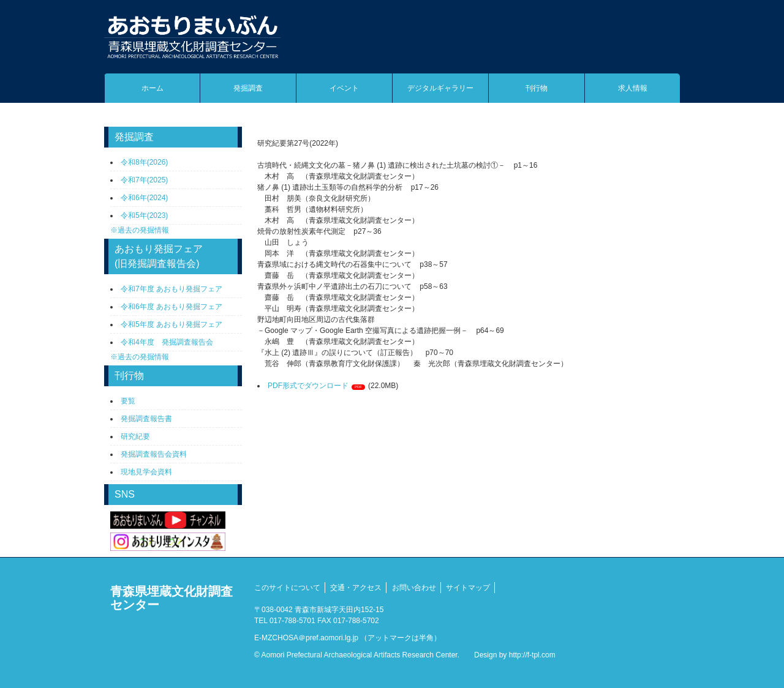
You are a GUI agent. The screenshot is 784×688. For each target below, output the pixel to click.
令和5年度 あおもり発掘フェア (171, 324)
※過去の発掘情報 (140, 230)
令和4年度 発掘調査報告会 (167, 342)
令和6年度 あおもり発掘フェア (171, 307)
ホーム (153, 88)
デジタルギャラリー (440, 88)
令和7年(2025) (144, 180)
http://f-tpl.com (532, 655)
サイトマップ (468, 588)
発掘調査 (248, 88)
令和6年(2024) (144, 198)
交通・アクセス (356, 588)
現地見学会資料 (146, 472)
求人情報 (633, 88)
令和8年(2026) (144, 162)
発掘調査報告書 (146, 419)
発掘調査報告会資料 (154, 454)
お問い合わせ (414, 588)
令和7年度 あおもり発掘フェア (171, 289)
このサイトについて (287, 588)
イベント (344, 88)
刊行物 (537, 88)
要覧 (128, 401)
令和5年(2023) (144, 215)
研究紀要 (135, 436)
